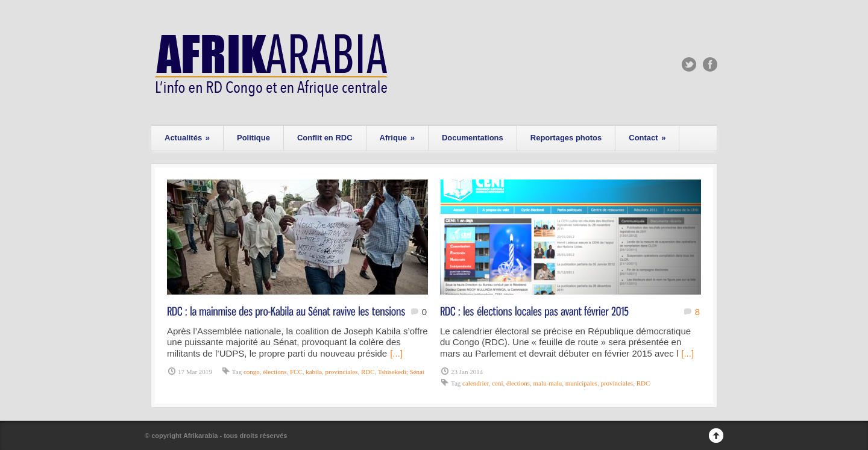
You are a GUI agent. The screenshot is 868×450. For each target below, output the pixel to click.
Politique (253, 138)
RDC (368, 372)
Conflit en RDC (325, 138)
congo (252, 372)
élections (275, 372)
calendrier (476, 383)
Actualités (187, 138)
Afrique (397, 138)
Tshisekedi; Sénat (401, 372)
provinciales (342, 372)
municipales (581, 383)
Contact (647, 138)
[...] (396, 353)
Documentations (473, 138)
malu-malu (548, 383)
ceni (497, 383)
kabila (314, 372)
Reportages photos (566, 138)
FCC (296, 372)
